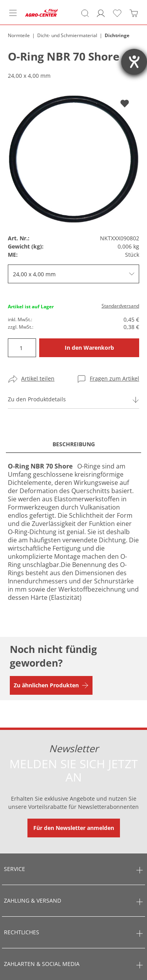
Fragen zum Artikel (114, 378)
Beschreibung (74, 444)
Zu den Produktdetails (37, 399)
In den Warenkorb (89, 348)
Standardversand (120, 306)
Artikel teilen (38, 378)
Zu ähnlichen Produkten (46, 685)
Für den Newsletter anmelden (74, 828)
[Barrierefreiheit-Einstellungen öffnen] (134, 62)
